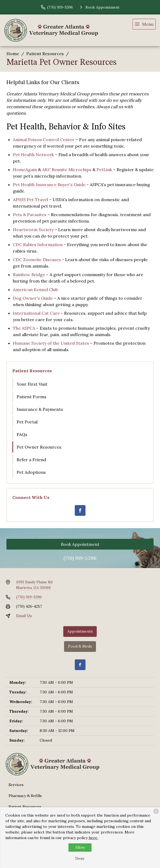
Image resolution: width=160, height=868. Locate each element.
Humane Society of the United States (51, 343)
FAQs (22, 434)
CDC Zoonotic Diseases (37, 260)
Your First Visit (32, 384)
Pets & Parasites (30, 215)
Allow (80, 847)
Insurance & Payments (40, 409)
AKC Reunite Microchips (67, 170)
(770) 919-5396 (80, 558)
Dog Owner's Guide (33, 298)
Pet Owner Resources (39, 447)
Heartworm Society (33, 230)
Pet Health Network (33, 155)
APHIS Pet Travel (30, 200)
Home (13, 54)
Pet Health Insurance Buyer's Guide (49, 185)
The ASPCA (24, 328)
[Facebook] (80, 510)
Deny (80, 858)
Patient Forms (31, 397)
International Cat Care (36, 313)
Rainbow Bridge (29, 275)
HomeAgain (25, 170)
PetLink (104, 170)
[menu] (144, 24)
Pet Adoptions (31, 472)
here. (93, 838)
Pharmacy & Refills (25, 796)
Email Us (24, 616)
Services (16, 785)
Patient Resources (45, 54)
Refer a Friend (31, 460)
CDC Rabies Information (38, 245)
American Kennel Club (35, 290)
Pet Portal (27, 422)
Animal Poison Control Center (44, 140)
